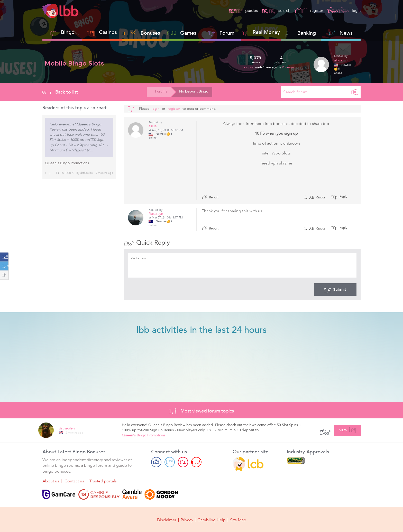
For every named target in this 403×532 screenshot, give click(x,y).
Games (182, 33)
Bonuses (142, 33)
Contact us (74, 481)
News (341, 33)
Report (210, 197)
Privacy (187, 520)
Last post (249, 67)
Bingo (68, 32)
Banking (301, 33)
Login (156, 109)
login (344, 11)
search (273, 11)
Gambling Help (212, 520)
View (348, 429)
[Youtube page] (196, 462)
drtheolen (86, 173)
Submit (335, 289)
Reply (343, 197)
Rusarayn (288, 67)
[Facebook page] (156, 462)
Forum (221, 33)
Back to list (60, 92)
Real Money (266, 32)
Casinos (108, 32)
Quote (315, 197)
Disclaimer (167, 520)
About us (51, 481)
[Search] (355, 92)
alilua (338, 60)
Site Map (238, 520)
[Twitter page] (170, 462)
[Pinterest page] (183, 462)
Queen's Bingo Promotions (67, 163)
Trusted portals (103, 481)
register (307, 11)
